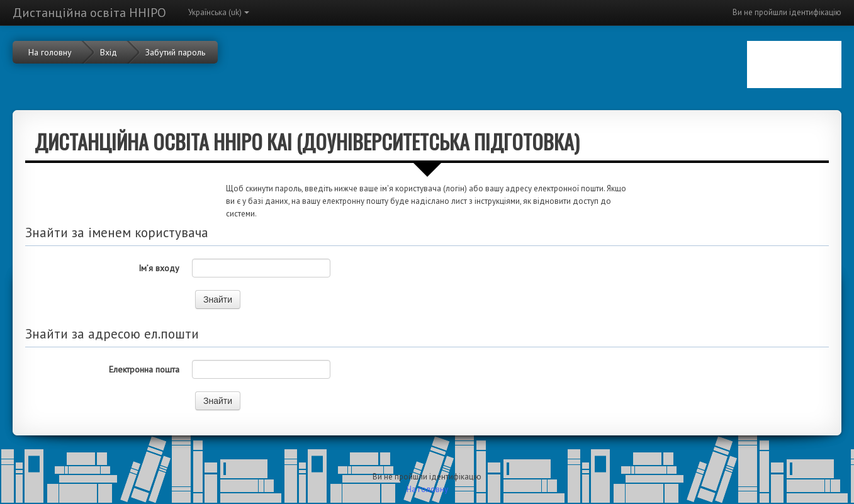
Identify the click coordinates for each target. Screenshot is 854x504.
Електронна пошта (144, 369)
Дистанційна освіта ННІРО (89, 13)
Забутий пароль (175, 52)
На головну (427, 489)
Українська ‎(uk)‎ (219, 12)
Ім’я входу (159, 268)
